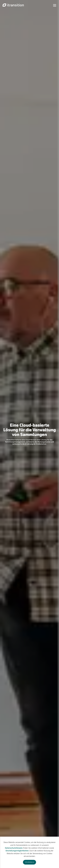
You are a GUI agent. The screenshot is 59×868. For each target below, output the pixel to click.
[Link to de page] (13, 5)
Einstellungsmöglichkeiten (17, 851)
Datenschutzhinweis (14, 848)
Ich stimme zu (30, 862)
